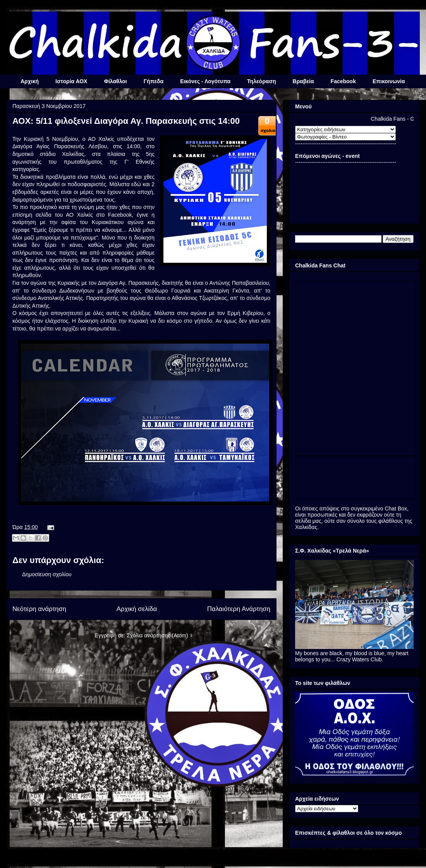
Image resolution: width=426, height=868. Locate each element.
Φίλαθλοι (115, 81)
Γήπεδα (154, 81)
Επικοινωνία (389, 81)
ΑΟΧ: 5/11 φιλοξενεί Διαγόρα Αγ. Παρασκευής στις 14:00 (126, 121)
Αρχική (30, 81)
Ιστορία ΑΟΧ (71, 81)
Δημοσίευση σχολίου (47, 574)
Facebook (343, 81)
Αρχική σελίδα (137, 609)
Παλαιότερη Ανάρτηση (239, 609)
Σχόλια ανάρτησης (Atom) (157, 635)
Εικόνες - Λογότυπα (205, 81)
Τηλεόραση (261, 81)
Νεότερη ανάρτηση (39, 609)
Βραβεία (303, 81)
